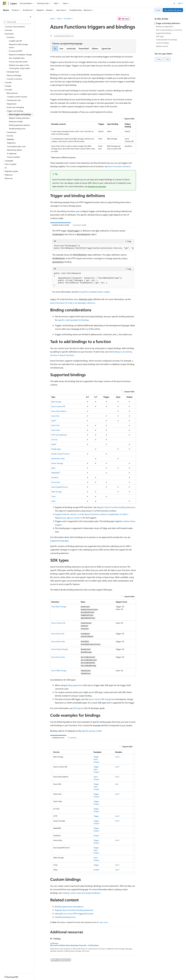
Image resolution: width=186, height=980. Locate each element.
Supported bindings (164, 33)
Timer (53, 496)
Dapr (53, 421)
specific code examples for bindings (73, 320)
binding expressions (74, 685)
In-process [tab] (72, 738)
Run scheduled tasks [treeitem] (17, 58)
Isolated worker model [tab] (61, 225)
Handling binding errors (65, 917)
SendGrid (55, 477)
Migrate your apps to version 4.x (69, 518)
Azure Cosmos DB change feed (102, 699)
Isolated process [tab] (58, 738)
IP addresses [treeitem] (12, 153)
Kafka (53, 444)
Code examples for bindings (167, 40)
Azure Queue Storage (60, 649)
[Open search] (174, 3)
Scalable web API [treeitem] (15, 41)
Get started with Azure (173, 10)
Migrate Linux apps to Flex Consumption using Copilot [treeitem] (19, 67)
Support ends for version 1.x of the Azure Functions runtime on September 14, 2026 (91, 514)
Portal (158, 10)
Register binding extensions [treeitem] (19, 118)
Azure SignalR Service (60, 487)
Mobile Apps (56, 449)
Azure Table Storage (59, 670)
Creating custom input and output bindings (81, 893)
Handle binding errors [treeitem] (17, 129)
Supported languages (59, 541)
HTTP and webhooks (59, 435)
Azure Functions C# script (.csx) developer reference (73, 303)
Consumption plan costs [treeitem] (16, 146)
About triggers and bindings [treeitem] (20, 114)
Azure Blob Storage (59, 607)
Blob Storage (56, 402)
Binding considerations (165, 26)
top (87, 329)
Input (96, 759)
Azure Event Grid (58, 634)
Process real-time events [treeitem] (18, 62)
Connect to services (97, 186)
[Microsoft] (5, 3)
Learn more (104, 922)
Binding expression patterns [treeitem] (19, 125)
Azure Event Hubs (58, 641)
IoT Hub (54, 440)
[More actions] (134, 19)
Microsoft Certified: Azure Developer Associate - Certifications (74, 945)
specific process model (92, 731)
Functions (68, 19)
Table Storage (56, 492)
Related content (162, 46)
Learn (52, 19)
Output (96, 762)
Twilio (53, 501)
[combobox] (17, 22)
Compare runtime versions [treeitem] (17, 97)
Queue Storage (57, 463)
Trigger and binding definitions (168, 23)
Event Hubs (56, 430)
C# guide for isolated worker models (94, 292)
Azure (59, 19)
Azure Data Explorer (59, 411)
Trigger (96, 757)
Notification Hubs (58, 458)
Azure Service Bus (58, 657)
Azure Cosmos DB (58, 406)
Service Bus (56, 482)
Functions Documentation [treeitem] (15, 27)
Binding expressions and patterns (69, 907)
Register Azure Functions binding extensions (116, 507)
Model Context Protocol (60, 454)
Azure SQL (55, 416)
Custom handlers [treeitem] (13, 157)
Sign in (180, 3)
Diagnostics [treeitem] (11, 143)
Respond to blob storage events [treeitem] (18, 46)
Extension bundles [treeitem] (16, 121)
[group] (93, 247)
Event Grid (55, 425)
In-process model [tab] (79, 225)
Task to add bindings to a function (169, 30)
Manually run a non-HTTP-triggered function (74, 914)
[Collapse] (31, 17)
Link (117, 757)
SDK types (77, 708)
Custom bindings (162, 43)
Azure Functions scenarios (119, 166)
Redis (53, 468)
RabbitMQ (55, 473)
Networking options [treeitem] (15, 150)
